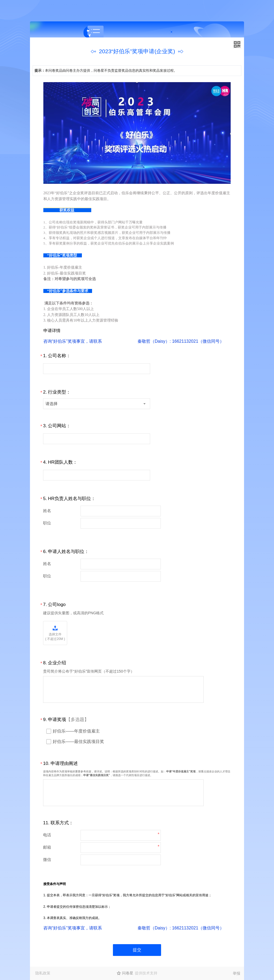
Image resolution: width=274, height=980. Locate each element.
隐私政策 (43, 973)
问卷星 (128, 973)
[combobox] (97, 404)
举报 (237, 973)
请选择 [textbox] (52, 404)
